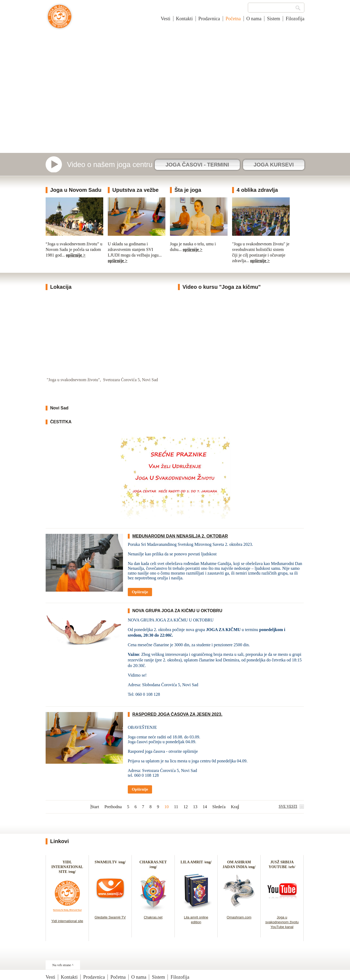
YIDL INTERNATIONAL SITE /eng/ (67, 867)
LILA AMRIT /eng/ (196, 862)
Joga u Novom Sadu (76, 190)
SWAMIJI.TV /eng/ (110, 862)
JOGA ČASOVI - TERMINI (197, 165)
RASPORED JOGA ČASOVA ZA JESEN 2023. (177, 714)
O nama (254, 19)
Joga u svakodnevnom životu (60, 19)
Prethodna (113, 807)
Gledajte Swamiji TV (110, 917)
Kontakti (184, 19)
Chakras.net (153, 917)
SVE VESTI (288, 806)
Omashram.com (239, 917)
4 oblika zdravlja (257, 190)
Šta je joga (188, 190)
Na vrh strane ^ (63, 965)
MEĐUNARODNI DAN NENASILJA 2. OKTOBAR (180, 536)
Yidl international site (67, 921)
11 (176, 807)
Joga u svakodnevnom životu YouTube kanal (282, 922)
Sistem (274, 19)
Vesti (166, 19)
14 (205, 807)
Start (95, 807)
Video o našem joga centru (110, 165)
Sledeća (219, 807)
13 (195, 807)
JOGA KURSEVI (274, 165)
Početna (233, 19)
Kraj (234, 807)
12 (186, 807)
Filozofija (295, 19)
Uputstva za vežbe (135, 190)
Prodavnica (209, 19)
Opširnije (140, 592)
